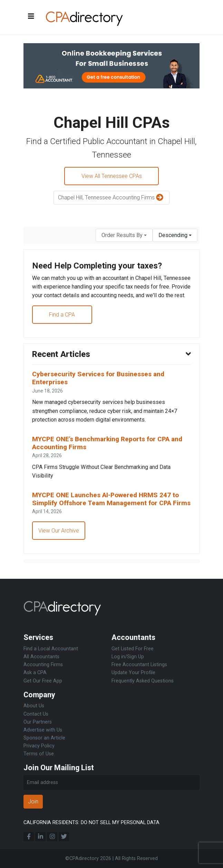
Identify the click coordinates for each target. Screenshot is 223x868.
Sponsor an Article (44, 738)
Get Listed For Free (133, 649)
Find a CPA (62, 315)
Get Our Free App (43, 681)
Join (33, 801)
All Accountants (41, 657)
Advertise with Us (43, 730)
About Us (34, 706)
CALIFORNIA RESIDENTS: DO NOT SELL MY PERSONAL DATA (91, 823)
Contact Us (36, 714)
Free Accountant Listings (139, 665)
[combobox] (124, 235)
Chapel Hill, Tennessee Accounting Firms (111, 198)
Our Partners (38, 722)
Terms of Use (39, 754)
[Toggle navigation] (31, 17)
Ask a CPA (35, 673)
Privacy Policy (39, 746)
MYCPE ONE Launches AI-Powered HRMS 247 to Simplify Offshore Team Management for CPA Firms (106, 505)
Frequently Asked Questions (143, 681)
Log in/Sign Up (128, 657)
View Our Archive (59, 540)
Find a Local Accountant (51, 649)
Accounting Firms (43, 665)
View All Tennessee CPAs (112, 176)
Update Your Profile (133, 673)
